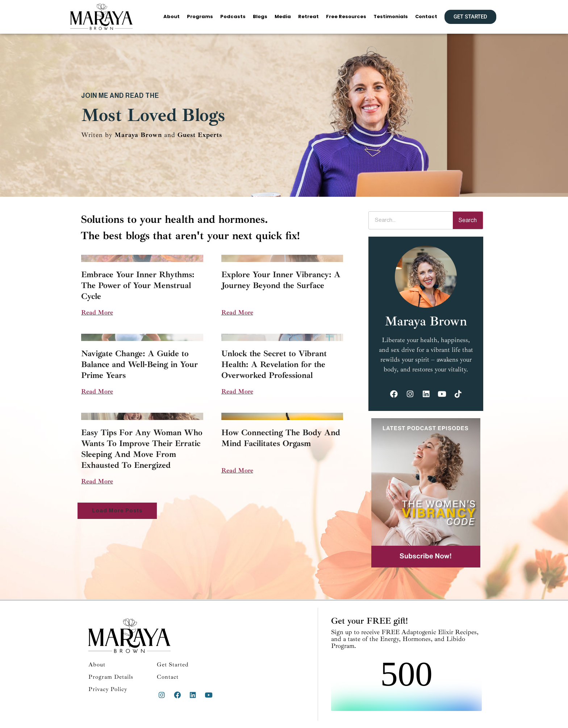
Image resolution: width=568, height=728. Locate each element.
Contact (426, 16)
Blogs (260, 16)
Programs (200, 16)
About (172, 16)
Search (468, 220)
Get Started (173, 665)
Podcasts (233, 16)
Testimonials (391, 16)
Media (283, 16)
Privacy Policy (108, 689)
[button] (117, 511)
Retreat (308, 16)
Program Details (111, 677)
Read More (97, 312)
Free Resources (346, 16)
